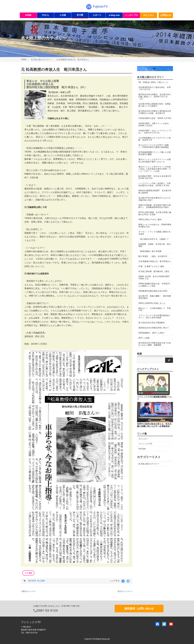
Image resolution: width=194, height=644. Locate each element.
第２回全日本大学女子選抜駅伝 (152, 323)
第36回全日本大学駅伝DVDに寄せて (154, 328)
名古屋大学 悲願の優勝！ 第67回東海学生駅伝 (155, 297)
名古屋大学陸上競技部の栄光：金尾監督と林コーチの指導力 (155, 105)
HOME (28, 15)
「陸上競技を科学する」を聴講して (154, 239)
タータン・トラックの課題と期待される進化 (155, 233)
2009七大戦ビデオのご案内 (150, 219)
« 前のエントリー (28, 591)
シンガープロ (131, 15)
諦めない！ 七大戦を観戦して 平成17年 (155, 309)
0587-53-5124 (47, 611)
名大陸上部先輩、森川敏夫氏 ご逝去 (154, 271)
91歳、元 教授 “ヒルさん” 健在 (151, 266)
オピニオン (149, 15)
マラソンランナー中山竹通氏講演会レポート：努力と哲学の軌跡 (155, 316)
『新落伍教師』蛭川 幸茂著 (150, 251)
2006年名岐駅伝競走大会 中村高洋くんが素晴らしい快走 (155, 285)
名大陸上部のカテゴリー (41, 60)
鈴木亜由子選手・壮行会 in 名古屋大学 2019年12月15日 (156, 177)
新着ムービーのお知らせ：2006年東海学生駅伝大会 (155, 226)
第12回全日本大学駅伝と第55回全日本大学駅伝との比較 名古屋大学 (155, 112)
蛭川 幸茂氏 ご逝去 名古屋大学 (153, 256)
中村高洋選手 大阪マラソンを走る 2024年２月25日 (155, 124)
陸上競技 (41, 581)
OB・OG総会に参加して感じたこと (153, 82)
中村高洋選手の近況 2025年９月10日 (155, 118)
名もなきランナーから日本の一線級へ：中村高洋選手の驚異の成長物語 (154, 146)
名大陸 (80, 15)
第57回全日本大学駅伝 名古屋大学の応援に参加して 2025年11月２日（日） (155, 97)
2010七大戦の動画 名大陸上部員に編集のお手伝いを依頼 (155, 213)
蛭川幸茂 (32, 581)
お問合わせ (166, 15)
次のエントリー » (125, 591)
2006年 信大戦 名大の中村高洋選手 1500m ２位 (154, 277)
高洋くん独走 (144, 338)
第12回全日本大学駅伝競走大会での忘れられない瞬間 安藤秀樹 (155, 344)
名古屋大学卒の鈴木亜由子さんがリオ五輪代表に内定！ (155, 199)
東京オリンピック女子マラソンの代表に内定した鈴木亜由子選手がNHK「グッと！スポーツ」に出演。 (155, 169)
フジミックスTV (145, 444)
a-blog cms (114, 15)
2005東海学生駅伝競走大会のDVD (153, 291)
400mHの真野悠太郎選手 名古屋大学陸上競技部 (155, 192)
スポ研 (63, 15)
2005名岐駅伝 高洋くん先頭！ (152, 333)
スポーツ (97, 15)
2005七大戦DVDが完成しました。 (153, 303)
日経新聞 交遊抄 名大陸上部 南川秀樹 (155, 245)
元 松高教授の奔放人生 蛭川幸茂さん (73, 60)
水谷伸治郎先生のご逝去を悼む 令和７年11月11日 (155, 88)
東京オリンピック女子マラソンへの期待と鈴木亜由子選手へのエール (155, 160)
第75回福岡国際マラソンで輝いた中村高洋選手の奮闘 (155, 153)
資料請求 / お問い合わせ (139, 609)
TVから (46, 15)
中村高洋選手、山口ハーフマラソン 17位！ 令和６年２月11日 (155, 132)
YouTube (142, 449)
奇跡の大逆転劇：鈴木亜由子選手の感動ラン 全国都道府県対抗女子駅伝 (155, 206)
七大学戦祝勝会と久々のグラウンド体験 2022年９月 (155, 139)
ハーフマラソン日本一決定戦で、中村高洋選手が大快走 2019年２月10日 (155, 184)
